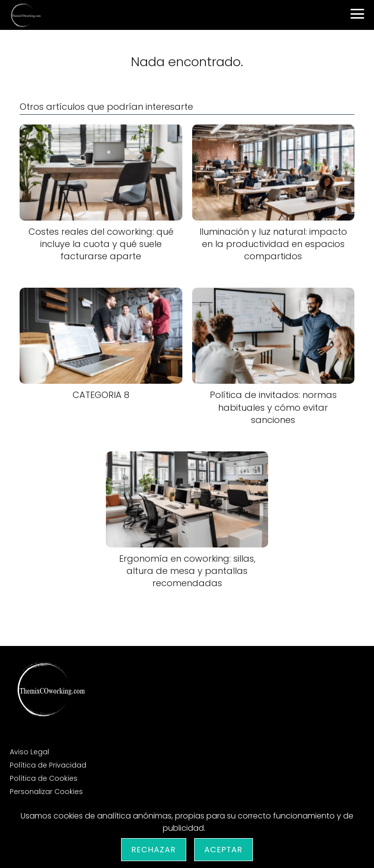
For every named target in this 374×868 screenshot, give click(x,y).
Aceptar (224, 850)
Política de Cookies (44, 778)
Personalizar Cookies (46, 792)
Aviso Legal (29, 752)
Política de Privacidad (48, 765)
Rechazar (154, 850)
